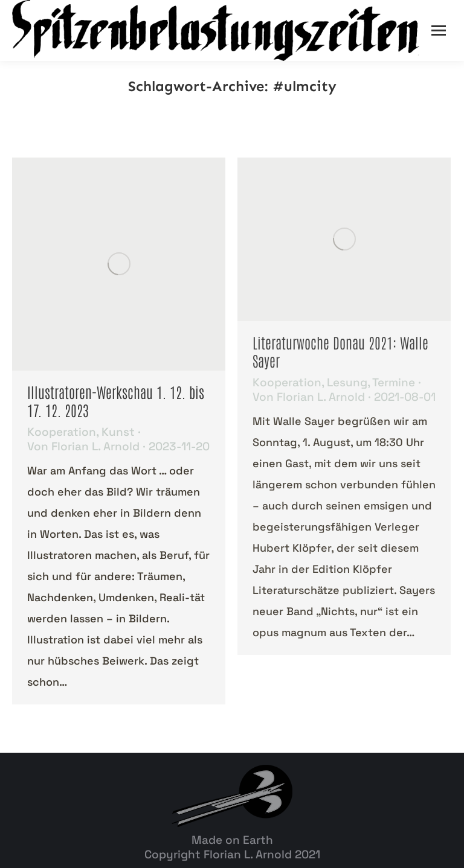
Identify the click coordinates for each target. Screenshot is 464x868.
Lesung (347, 382)
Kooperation (62, 432)
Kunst (118, 432)
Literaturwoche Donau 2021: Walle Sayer (340, 351)
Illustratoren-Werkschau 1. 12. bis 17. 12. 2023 (116, 400)
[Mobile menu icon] (439, 30)
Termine (394, 382)
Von (83, 447)
